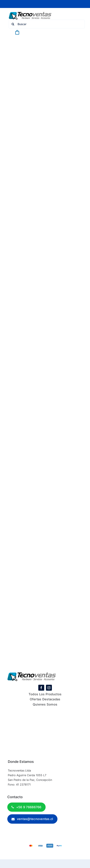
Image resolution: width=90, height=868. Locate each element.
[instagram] (49, 688)
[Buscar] (47, 24)
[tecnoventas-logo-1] (30, 13)
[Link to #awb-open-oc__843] (26, 32)
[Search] (13, 24)
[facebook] (41, 688)
